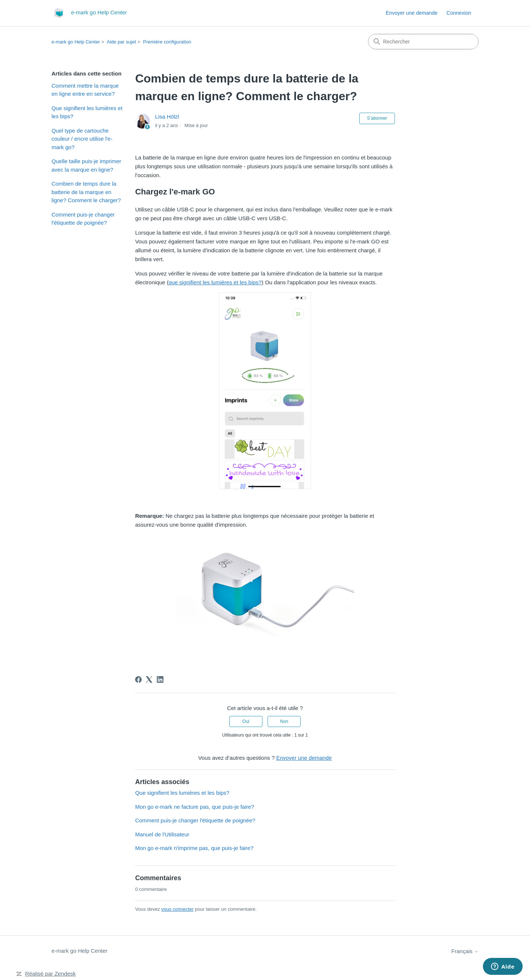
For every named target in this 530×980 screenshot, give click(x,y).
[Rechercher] (423, 42)
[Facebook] (138, 679)
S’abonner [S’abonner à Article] (377, 118)
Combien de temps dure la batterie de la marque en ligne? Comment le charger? (86, 192)
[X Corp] (149, 679)
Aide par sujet (121, 42)
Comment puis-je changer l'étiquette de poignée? (83, 219)
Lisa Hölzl (167, 117)
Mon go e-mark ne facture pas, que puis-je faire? (195, 807)
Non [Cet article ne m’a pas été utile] (284, 721)
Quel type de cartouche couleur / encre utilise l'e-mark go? (82, 139)
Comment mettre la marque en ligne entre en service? (85, 90)
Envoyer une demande (412, 13)
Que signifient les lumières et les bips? (87, 112)
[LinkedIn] (160, 679)
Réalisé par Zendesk (50, 974)
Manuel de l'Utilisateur (162, 834)
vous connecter (177, 909)
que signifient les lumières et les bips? (215, 282)
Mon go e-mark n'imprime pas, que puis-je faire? (194, 848)
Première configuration (167, 42)
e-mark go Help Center (76, 42)
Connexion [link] (459, 13)
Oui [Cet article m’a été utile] (246, 721)
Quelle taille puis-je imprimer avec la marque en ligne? (86, 165)
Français (465, 951)
